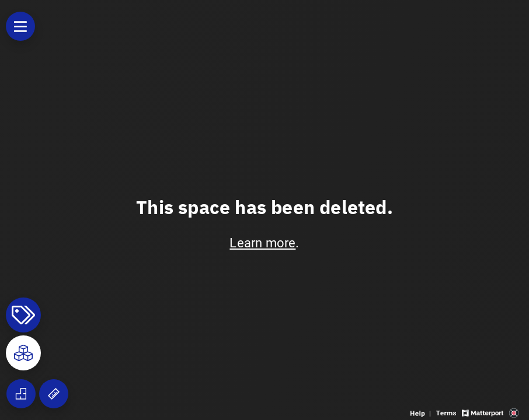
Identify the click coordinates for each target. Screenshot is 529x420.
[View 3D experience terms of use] (447, 412)
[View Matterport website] (483, 412)
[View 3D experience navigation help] (422, 412)
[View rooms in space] (23, 353)
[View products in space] (20, 26)
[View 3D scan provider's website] (514, 412)
